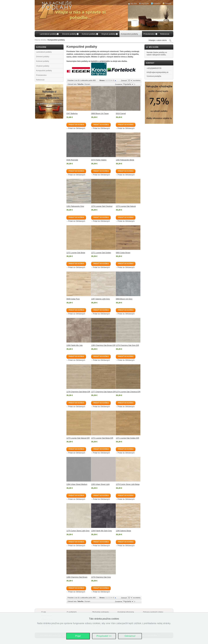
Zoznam (87, 84)
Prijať (78, 636)
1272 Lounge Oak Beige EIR (102, 438)
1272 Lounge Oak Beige (76, 253)
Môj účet (134, 3)
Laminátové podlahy (44, 52)
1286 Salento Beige (123, 531)
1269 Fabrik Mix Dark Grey (101, 531)
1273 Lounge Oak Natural (126, 206)
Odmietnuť (130, 636)
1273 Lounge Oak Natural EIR (78, 438)
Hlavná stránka (40, 40)
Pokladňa (157, 3)
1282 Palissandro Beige (125, 160)
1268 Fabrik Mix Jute (74, 345)
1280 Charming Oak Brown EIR (103, 345)
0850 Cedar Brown (123, 253)
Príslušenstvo (41, 75)
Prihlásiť (168, 3)
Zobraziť (124, 81)
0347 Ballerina (72, 114)
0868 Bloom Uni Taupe (100, 114)
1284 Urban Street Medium (77, 484)
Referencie (40, 80)
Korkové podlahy (43, 61)
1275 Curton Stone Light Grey (78, 531)
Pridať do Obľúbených (77, 128)
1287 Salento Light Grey (100, 299)
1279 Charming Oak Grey (101, 577)
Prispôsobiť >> (104, 636)
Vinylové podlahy (43, 66)
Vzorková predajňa (154, 76)
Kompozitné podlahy (44, 71)
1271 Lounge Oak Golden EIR (127, 438)
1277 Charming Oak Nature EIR (103, 392)
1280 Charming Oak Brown (77, 577)
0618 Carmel (121, 114)
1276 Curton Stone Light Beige (128, 484)
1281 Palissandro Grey (75, 206)
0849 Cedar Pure (73, 299)
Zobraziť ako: (72, 84)
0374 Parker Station (99, 160)
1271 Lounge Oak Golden (101, 253)
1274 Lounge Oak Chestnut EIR (128, 392)
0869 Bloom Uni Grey (124, 299)
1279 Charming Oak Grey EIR (127, 345)
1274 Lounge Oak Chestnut (102, 206)
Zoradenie (119, 84)
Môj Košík (145, 3)
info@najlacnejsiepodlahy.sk (158, 72)
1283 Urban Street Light (100, 484)
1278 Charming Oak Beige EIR (78, 392)
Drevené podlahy (43, 57)
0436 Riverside (72, 160)
